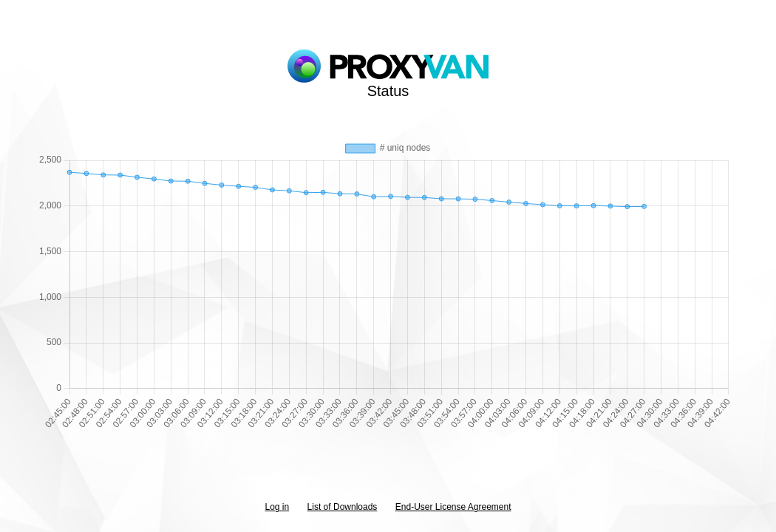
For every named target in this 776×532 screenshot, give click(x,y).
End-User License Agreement (453, 507)
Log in (277, 507)
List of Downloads (343, 507)
